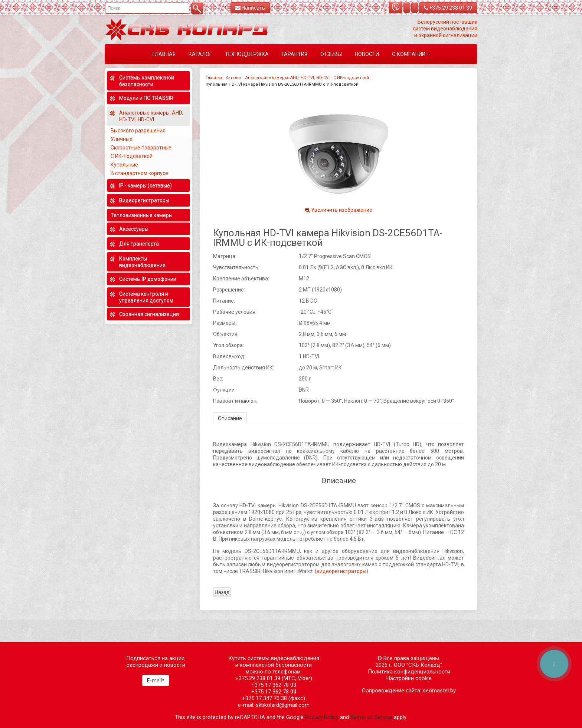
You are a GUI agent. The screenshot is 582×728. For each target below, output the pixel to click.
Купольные (124, 165)
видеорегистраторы (341, 571)
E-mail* (156, 681)
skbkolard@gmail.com (283, 705)
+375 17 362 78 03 (274, 685)
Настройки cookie (409, 678)
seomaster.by (439, 691)
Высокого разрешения (138, 131)
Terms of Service (371, 717)
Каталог (234, 78)
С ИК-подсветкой (351, 78)
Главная (214, 78)
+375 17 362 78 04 (274, 692)
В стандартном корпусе (139, 173)
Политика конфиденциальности (409, 672)
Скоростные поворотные (141, 148)
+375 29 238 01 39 (448, 8)
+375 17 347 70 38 (264, 698)
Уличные (122, 139)
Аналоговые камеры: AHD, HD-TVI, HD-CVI (287, 78)
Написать (250, 8)
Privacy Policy (322, 717)
